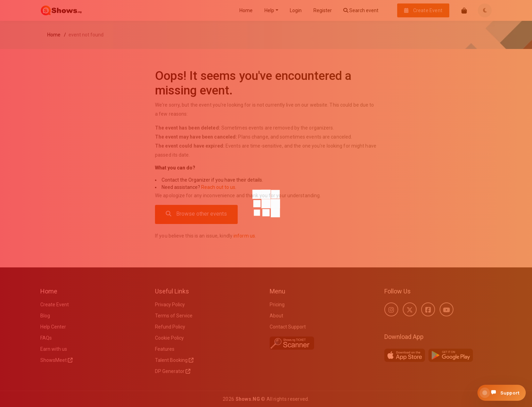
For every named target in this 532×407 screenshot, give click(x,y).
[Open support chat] (502, 393)
